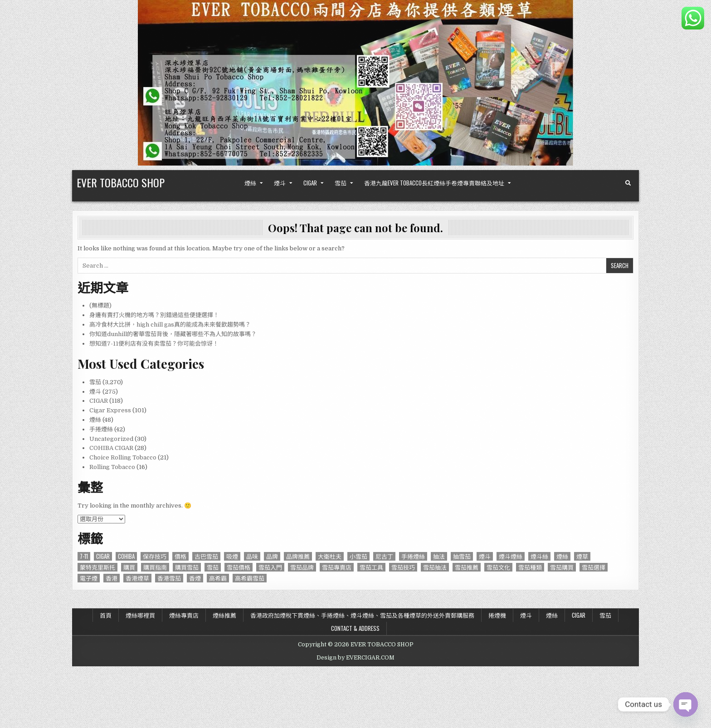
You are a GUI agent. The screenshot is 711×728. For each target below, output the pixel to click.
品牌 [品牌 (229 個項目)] (272, 556)
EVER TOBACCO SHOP (121, 182)
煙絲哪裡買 (140, 615)
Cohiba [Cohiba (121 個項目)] (126, 556)
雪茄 (341, 183)
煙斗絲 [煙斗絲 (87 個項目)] (539, 556)
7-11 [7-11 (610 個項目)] (84, 556)
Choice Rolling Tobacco (123, 457)
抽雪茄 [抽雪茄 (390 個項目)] (462, 556)
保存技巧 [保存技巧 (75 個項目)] (155, 556)
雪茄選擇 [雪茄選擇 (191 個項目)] (594, 567)
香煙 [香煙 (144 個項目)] (195, 578)
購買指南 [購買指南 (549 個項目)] (155, 567)
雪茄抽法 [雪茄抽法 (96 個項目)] (435, 567)
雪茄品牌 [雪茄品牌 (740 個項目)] (302, 567)
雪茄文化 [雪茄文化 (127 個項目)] (498, 567)
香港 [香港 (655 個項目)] (112, 578)
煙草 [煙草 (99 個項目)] (582, 556)
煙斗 (280, 183)
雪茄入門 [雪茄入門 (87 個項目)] (270, 567)
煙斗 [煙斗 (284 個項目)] (485, 556)
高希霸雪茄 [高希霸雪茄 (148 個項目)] (250, 578)
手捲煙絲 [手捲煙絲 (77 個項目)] (413, 556)
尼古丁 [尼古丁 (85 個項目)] (384, 556)
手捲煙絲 (101, 429)
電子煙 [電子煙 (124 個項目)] (89, 578)
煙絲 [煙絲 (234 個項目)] (562, 556)
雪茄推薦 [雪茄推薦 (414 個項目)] (467, 567)
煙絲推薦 (224, 615)
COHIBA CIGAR (111, 448)
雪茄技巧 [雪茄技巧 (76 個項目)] (403, 567)
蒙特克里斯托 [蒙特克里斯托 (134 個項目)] (97, 567)
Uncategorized (111, 439)
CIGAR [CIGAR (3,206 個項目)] (103, 556)
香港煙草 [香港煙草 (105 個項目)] (137, 578)
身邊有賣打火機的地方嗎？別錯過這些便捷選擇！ (154, 315)
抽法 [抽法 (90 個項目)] (439, 556)
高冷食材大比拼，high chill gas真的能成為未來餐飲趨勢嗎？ (170, 325)
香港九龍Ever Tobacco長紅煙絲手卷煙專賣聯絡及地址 (434, 183)
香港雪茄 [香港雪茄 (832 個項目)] (169, 578)
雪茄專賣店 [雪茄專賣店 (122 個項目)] (337, 567)
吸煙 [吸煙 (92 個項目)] (232, 556)
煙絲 (250, 183)
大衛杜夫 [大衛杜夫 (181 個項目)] (330, 556)
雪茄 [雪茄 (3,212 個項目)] (213, 567)
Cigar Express (110, 410)
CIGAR (310, 183)
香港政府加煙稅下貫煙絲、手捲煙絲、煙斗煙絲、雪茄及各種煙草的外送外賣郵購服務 (362, 615)
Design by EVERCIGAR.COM (355, 658)
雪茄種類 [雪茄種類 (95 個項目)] (530, 567)
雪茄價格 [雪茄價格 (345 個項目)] (239, 567)
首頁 (106, 615)
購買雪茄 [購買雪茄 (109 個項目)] (187, 567)
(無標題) (100, 305)
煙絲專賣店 (184, 615)
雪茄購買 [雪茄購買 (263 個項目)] (562, 567)
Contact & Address (355, 628)
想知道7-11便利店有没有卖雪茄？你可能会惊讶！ (154, 344)
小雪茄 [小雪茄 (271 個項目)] (358, 556)
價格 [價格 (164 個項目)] (180, 556)
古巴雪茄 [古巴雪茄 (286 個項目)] (206, 556)
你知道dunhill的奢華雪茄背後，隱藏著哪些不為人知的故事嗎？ (173, 334)
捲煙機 (497, 615)
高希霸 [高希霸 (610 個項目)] (218, 578)
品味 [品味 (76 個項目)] (252, 556)
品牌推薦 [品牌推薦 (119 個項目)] (298, 556)
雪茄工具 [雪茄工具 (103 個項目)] (371, 567)
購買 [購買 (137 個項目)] (129, 567)
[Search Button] (628, 183)
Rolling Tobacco (112, 467)
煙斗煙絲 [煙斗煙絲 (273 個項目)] (511, 556)
